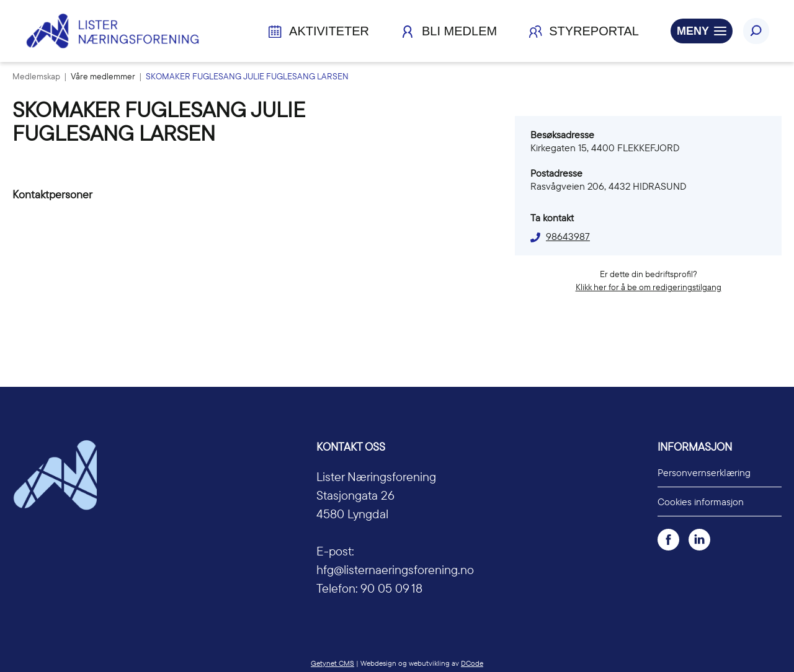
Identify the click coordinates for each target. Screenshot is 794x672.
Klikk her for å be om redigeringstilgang (649, 287)
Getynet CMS (332, 663)
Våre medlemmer (104, 76)
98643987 (568, 236)
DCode (472, 663)
